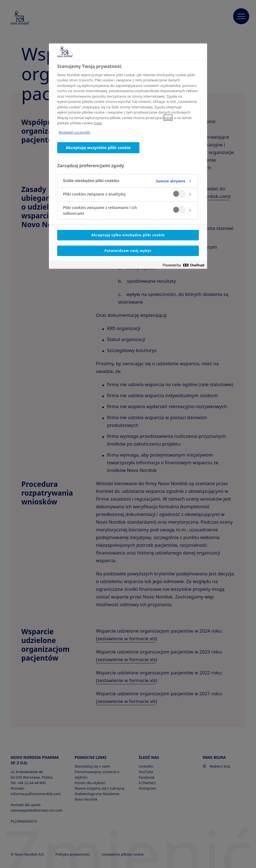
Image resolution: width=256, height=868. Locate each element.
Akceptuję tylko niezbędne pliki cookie (128, 235)
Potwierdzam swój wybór (128, 251)
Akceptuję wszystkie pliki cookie (98, 148)
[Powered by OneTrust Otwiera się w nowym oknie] (183, 265)
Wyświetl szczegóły (74, 132)
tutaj (168, 118)
